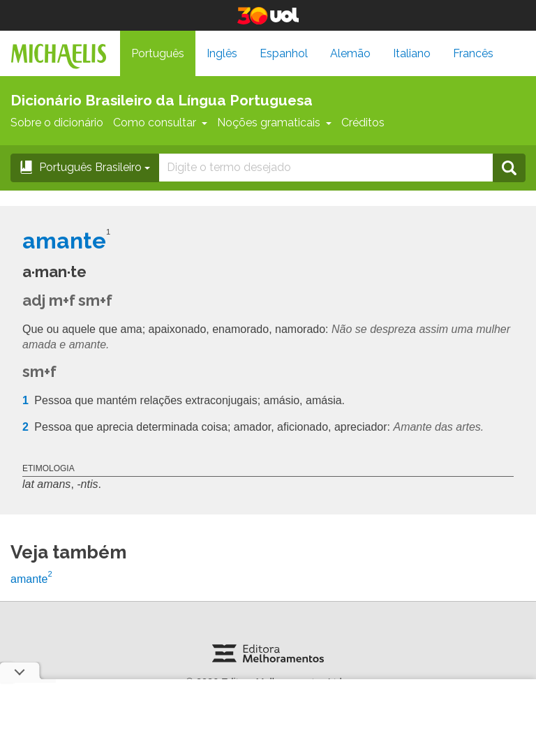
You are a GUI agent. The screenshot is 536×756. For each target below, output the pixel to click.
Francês (473, 53)
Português (158, 53)
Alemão (350, 53)
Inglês (222, 53)
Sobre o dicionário (57, 123)
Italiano (412, 53)
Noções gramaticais (274, 123)
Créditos (363, 123)
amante (31, 579)
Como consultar (160, 123)
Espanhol (284, 53)
